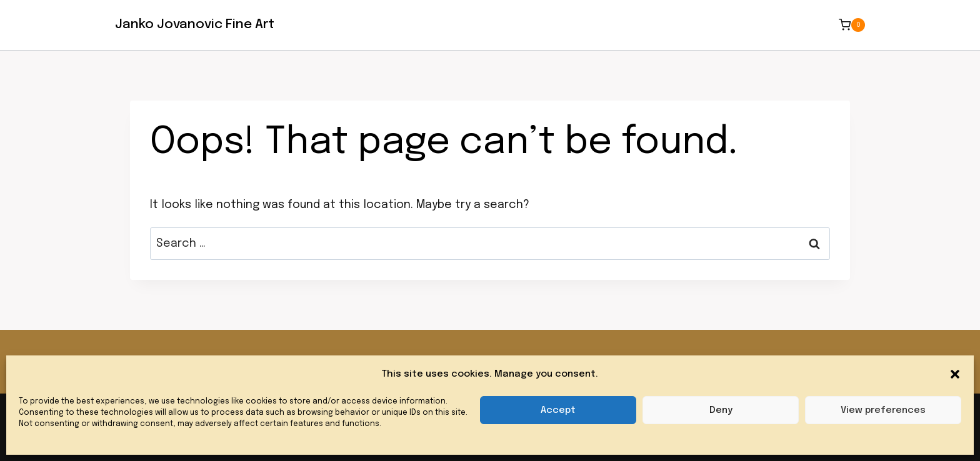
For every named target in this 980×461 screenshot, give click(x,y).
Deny (721, 410)
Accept (558, 410)
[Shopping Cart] (852, 25)
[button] (955, 374)
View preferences (883, 410)
